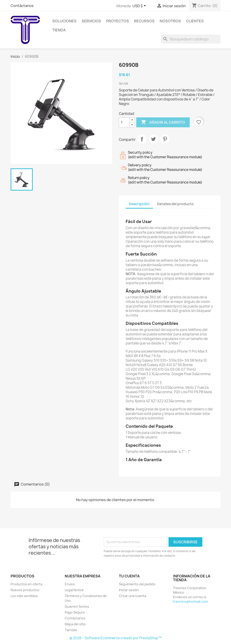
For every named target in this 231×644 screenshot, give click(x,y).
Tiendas (71, 630)
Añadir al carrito (163, 122)
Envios (70, 584)
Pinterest (165, 139)
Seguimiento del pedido (137, 584)
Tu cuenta (129, 576)
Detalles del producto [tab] (175, 204)
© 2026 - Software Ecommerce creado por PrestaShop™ (115, 638)
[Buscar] (191, 39)
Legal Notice (74, 590)
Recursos (144, 21)
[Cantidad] (124, 122)
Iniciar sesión (129, 590)
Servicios (91, 21)
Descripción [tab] (139, 204)
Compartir (142, 139)
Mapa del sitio (75, 624)
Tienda (59, 30)
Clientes (195, 21)
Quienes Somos (77, 606)
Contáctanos (22, 6)
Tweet (153, 139)
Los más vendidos (24, 596)
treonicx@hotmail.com (190, 601)
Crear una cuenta (133, 596)
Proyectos (118, 21)
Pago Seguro (75, 612)
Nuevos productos (25, 590)
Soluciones (64, 21)
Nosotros (170, 21)
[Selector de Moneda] (140, 6)
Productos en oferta (26, 584)
